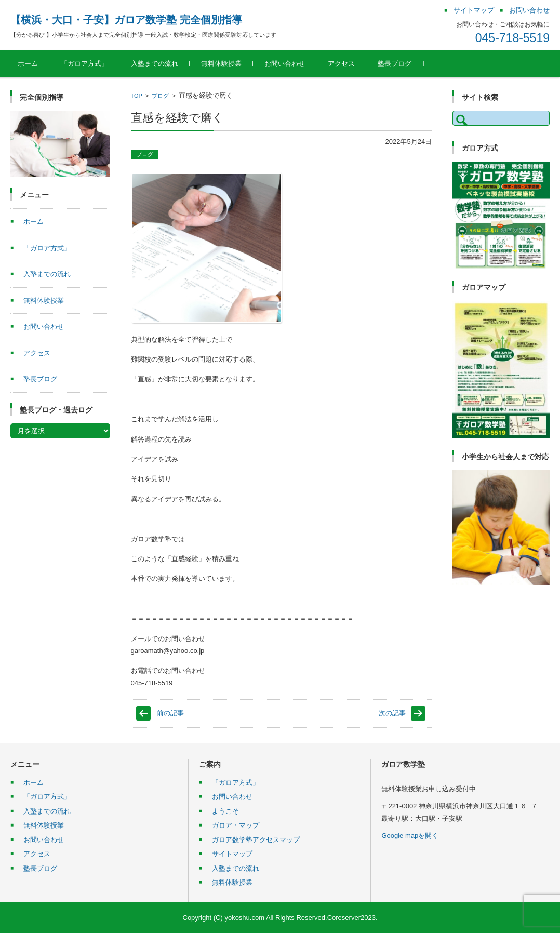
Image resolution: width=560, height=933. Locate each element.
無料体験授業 (225, 64)
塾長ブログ (399, 64)
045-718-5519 (512, 38)
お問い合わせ (289, 64)
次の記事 (392, 713)
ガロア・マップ (236, 825)
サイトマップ (232, 854)
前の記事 (170, 713)
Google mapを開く (410, 836)
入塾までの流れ (159, 64)
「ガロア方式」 (89, 64)
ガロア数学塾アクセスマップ (256, 840)
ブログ (160, 96)
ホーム (32, 64)
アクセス (345, 64)
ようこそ (225, 811)
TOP (137, 96)
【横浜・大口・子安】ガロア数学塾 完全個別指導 (126, 20)
